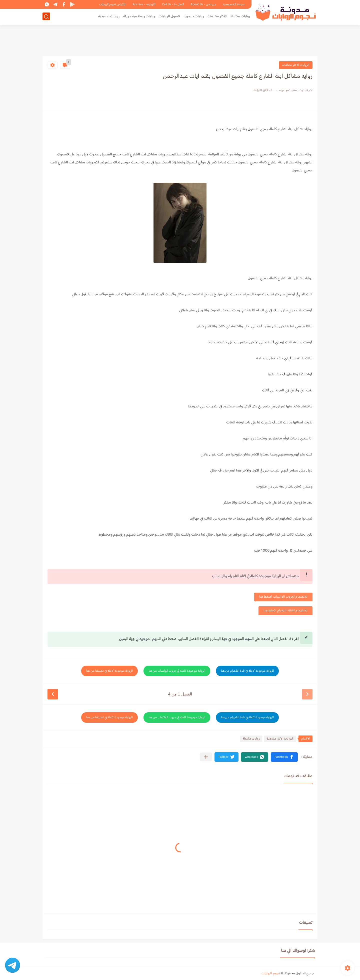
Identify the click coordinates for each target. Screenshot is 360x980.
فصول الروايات (169, 17)
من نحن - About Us (203, 5)
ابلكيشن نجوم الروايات (113, 5)
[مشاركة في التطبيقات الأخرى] (206, 757)
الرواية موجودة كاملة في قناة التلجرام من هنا (247, 671)
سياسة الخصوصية (234, 5)
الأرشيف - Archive (144, 5)
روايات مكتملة (240, 17)
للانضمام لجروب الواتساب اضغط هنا (283, 597)
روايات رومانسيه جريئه (139, 17)
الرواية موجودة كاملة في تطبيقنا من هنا (109, 671)
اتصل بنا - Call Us (173, 5)
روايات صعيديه (109, 17)
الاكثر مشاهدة (217, 17)
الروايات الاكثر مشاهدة (296, 65)
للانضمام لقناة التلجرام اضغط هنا (285, 611)
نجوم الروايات (271, 973)
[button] (284, 757)
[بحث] (46, 17)
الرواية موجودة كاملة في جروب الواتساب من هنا (177, 671)
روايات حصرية (194, 17)
